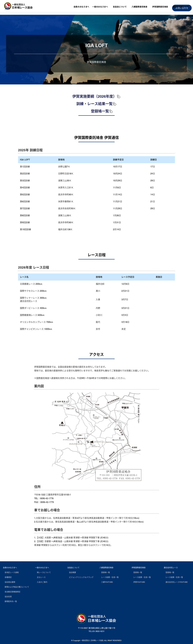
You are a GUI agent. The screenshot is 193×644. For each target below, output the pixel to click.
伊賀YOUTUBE (138, 582)
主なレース (40, 577)
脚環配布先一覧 (10, 601)
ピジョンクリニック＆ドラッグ (80, 577)
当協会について (73, 567)
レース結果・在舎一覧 (109, 577)
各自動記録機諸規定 (12, 592)
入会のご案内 (41, 582)
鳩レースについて (43, 572)
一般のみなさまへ (42, 567)
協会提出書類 (9, 582)
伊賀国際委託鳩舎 (139, 567)
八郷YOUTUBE (106, 582)
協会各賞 (7, 596)
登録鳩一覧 (102, 111)
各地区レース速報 (11, 572)
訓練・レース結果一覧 (96, 104)
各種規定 (7, 577)
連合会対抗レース (171, 567)
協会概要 (72, 572)
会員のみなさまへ (10, 567)
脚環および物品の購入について (16, 587)
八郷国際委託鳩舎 (106, 567)
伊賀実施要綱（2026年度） (96, 96)
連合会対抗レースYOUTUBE (176, 582)
